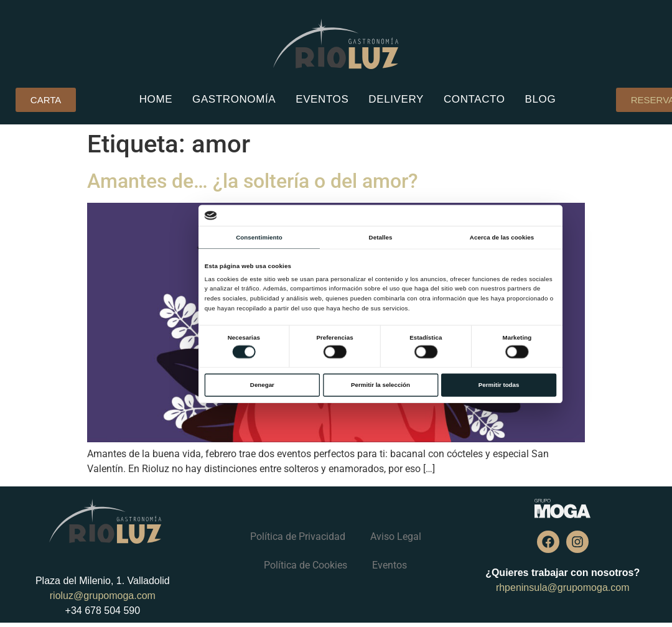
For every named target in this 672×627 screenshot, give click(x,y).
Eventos (322, 99)
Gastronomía (234, 99)
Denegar (262, 385)
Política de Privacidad (298, 536)
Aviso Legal (396, 536)
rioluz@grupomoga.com (103, 596)
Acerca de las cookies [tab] (501, 237)
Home (156, 99)
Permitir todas (498, 385)
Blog (541, 99)
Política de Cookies (306, 565)
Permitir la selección (380, 385)
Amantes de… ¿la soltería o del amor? (253, 181)
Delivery (396, 99)
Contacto (474, 99)
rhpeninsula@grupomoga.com (563, 588)
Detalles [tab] (380, 237)
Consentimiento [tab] (259, 237)
